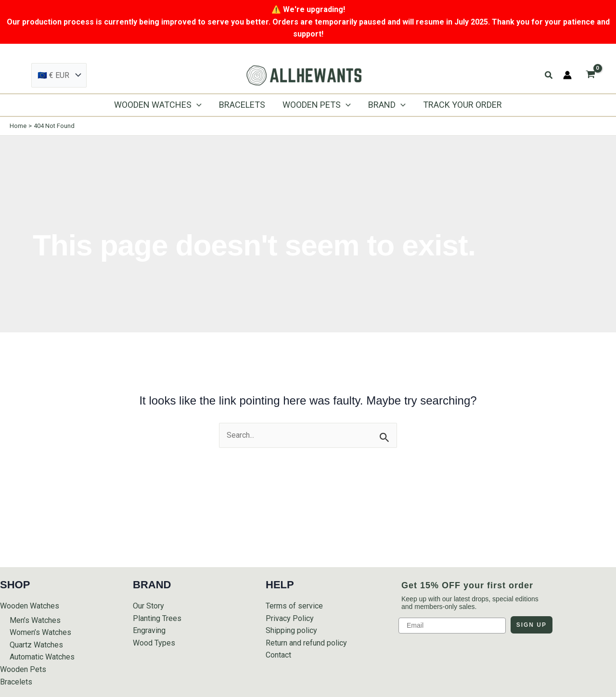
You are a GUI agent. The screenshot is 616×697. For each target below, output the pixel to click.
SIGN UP (532, 625)
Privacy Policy (290, 618)
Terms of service (294, 606)
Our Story (148, 606)
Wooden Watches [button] (30, 606)
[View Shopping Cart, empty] (590, 75)
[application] (197, 105)
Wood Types (154, 643)
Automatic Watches (42, 657)
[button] (549, 75)
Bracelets (16, 682)
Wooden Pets (23, 669)
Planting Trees (157, 618)
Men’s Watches (35, 620)
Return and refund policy (306, 643)
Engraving (149, 630)
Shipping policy (291, 630)
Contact (278, 655)
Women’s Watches (40, 632)
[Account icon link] (567, 75)
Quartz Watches (36, 645)
